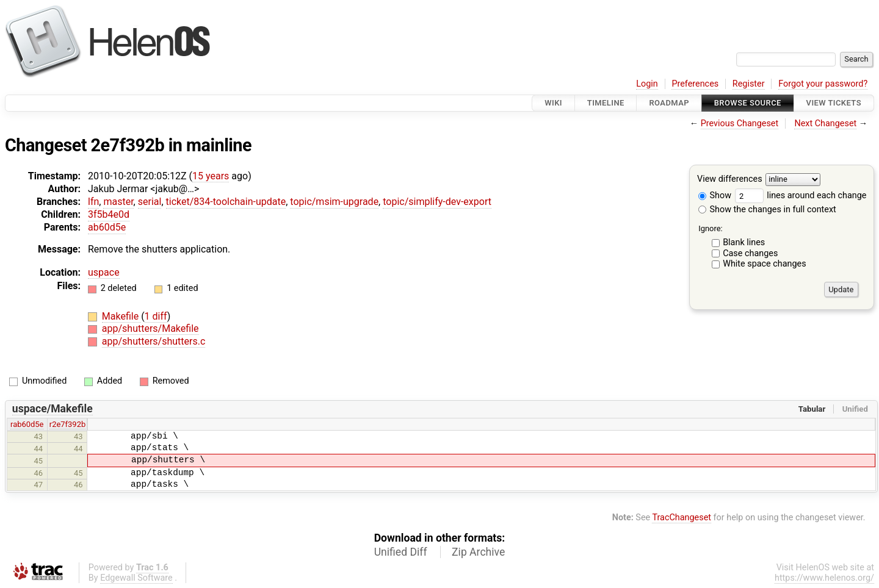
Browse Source (748, 103)
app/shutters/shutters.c (154, 341)
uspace (104, 272)
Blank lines (744, 242)
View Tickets (834, 103)
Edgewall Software (136, 578)
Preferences (695, 84)
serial (150, 202)
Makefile (121, 316)
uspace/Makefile (52, 409)
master (118, 202)
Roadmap (669, 103)
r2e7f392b (67, 424)
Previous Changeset (740, 124)
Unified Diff (401, 552)
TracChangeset (682, 518)
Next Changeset (825, 124)
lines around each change (801, 195)
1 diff (156, 316)
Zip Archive (478, 552)
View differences (730, 180)
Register (749, 84)
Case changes (750, 253)
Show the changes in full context (767, 210)
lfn (93, 202)
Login (647, 84)
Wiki (553, 103)
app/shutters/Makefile (150, 328)
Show (715, 195)
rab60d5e (27, 424)
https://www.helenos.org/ (824, 578)
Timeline (606, 103)
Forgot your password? (823, 84)
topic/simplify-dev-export (437, 202)
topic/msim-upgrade (334, 202)
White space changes (765, 264)
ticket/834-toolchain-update (226, 202)
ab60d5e (107, 227)
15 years (211, 176)
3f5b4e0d (109, 214)
